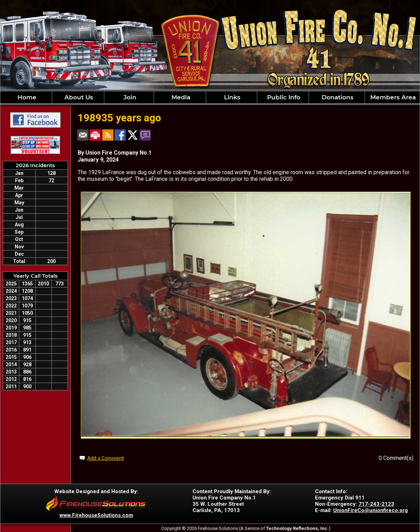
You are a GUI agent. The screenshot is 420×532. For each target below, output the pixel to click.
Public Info (283, 97)
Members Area (392, 97)
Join (129, 97)
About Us (78, 97)
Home (26, 97)
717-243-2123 (376, 504)
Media (180, 97)
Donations (337, 97)
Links (231, 97)
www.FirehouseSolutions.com (96, 515)
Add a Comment (106, 458)
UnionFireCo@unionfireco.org (370, 510)
